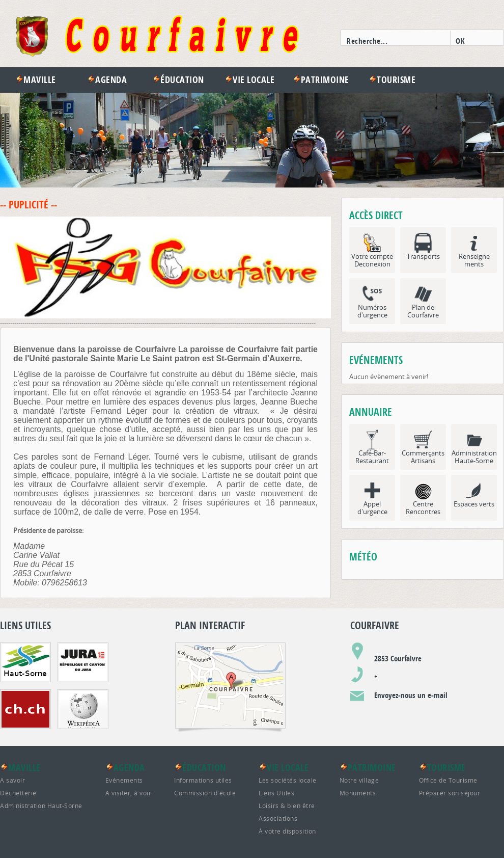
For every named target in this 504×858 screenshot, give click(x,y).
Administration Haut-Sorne (41, 806)
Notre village (359, 780)
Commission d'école (205, 793)
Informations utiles (203, 780)
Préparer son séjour (450, 793)
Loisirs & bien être (287, 806)
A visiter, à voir (129, 793)
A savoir (12, 780)
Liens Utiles (276, 793)
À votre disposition (287, 831)
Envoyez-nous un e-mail (411, 695)
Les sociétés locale (288, 780)
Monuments (358, 793)
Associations (278, 818)
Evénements (124, 780)
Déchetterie (18, 793)
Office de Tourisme (448, 780)
